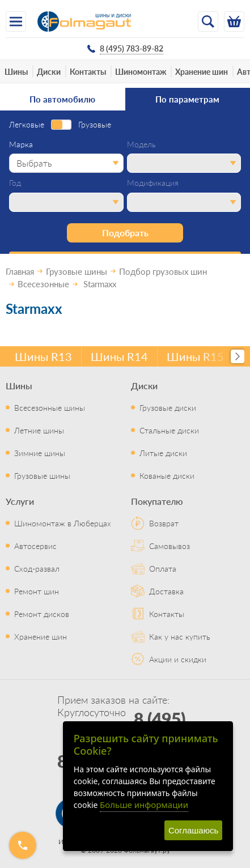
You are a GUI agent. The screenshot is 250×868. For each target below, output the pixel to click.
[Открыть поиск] (208, 22)
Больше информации (144, 805)
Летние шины (39, 430)
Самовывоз (170, 546)
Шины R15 (195, 356)
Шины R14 (119, 356)
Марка (21, 144)
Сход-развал (37, 568)
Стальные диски (169, 430)
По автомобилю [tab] (62, 99)
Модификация (153, 183)
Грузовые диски (168, 407)
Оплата (163, 568)
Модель (141, 144)
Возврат (164, 523)
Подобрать (125, 233)
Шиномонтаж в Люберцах (63, 523)
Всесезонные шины (50, 407)
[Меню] (16, 22)
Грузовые (95, 125)
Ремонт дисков (42, 614)
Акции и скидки (178, 659)
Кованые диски (167, 475)
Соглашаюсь (193, 830)
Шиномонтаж (141, 71)
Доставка (166, 591)
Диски (49, 71)
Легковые (27, 125)
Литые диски (163, 453)
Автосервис (35, 546)
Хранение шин (202, 71)
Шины (16, 71)
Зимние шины (40, 453)
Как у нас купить (180, 636)
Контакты (88, 71)
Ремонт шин (37, 591)
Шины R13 (43, 356)
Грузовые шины (42, 475)
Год (15, 183)
